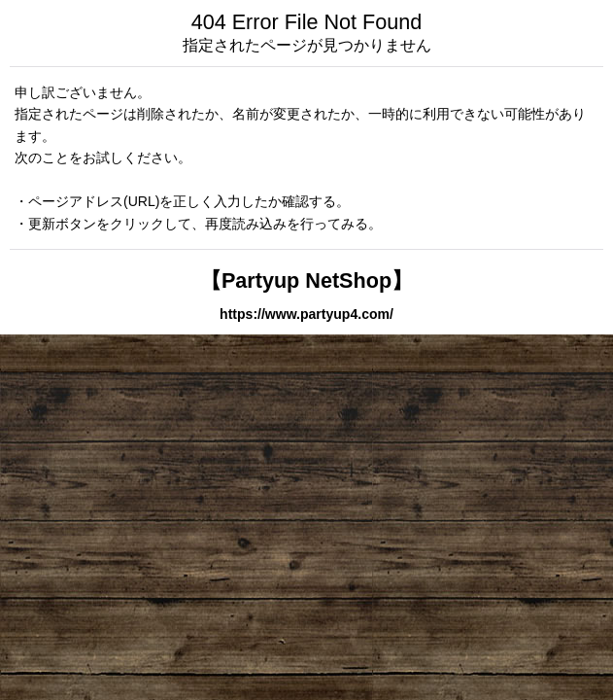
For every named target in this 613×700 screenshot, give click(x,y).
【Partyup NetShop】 (306, 280)
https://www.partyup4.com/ (306, 314)
